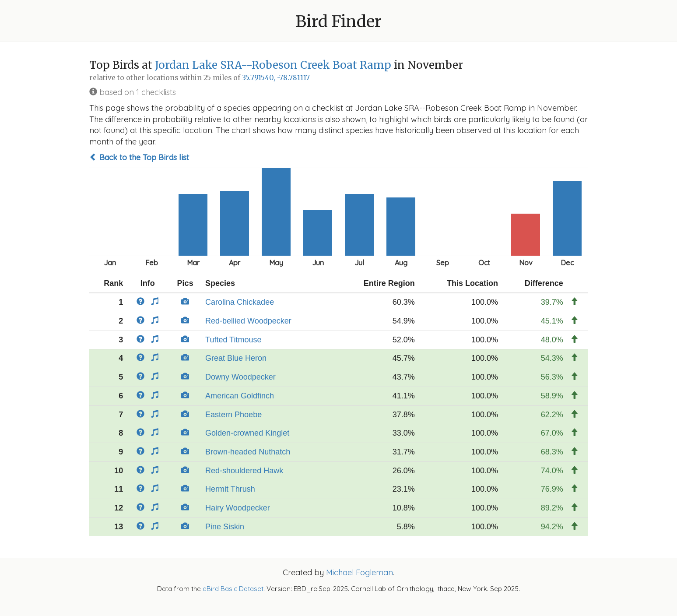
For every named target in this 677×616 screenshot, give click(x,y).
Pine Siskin (225, 527)
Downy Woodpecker (240, 377)
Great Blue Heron (236, 358)
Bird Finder (339, 22)
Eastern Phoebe (233, 415)
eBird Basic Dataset (233, 589)
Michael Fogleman (360, 572)
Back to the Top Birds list (139, 157)
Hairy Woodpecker (238, 508)
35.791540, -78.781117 (276, 78)
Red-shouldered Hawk (244, 471)
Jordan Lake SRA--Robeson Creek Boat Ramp (273, 65)
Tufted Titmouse (233, 340)
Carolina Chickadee (240, 302)
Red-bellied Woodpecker (248, 321)
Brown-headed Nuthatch (248, 452)
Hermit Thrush (230, 489)
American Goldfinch (240, 396)
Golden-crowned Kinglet (247, 433)
